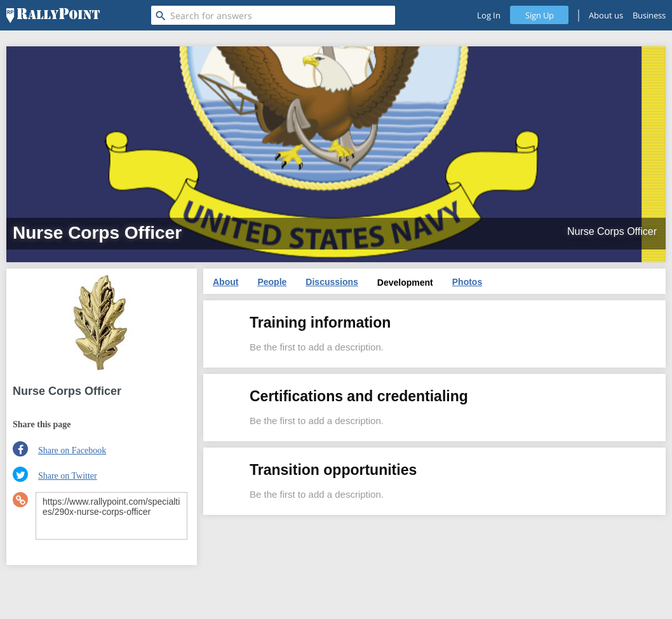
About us (606, 15)
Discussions (332, 282)
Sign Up (540, 15)
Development (405, 283)
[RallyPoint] (53, 15)
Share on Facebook (72, 450)
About (225, 282)
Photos (467, 282)
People (272, 282)
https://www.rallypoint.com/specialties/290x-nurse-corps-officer (111, 516)
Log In (489, 15)
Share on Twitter (68, 476)
